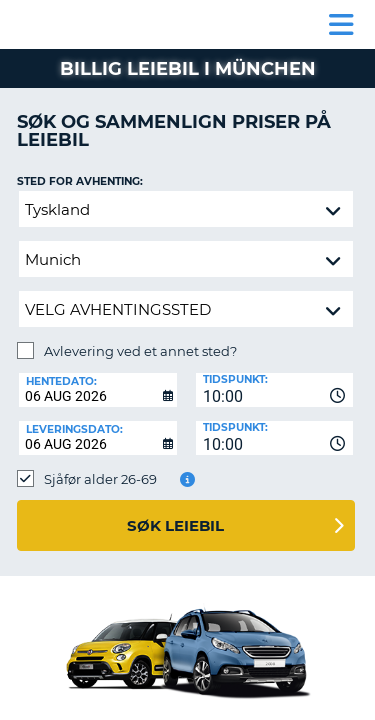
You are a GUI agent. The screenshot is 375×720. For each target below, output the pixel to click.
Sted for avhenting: (80, 181)
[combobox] (275, 390)
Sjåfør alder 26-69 (100, 479)
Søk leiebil (175, 525)
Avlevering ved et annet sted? (140, 351)
